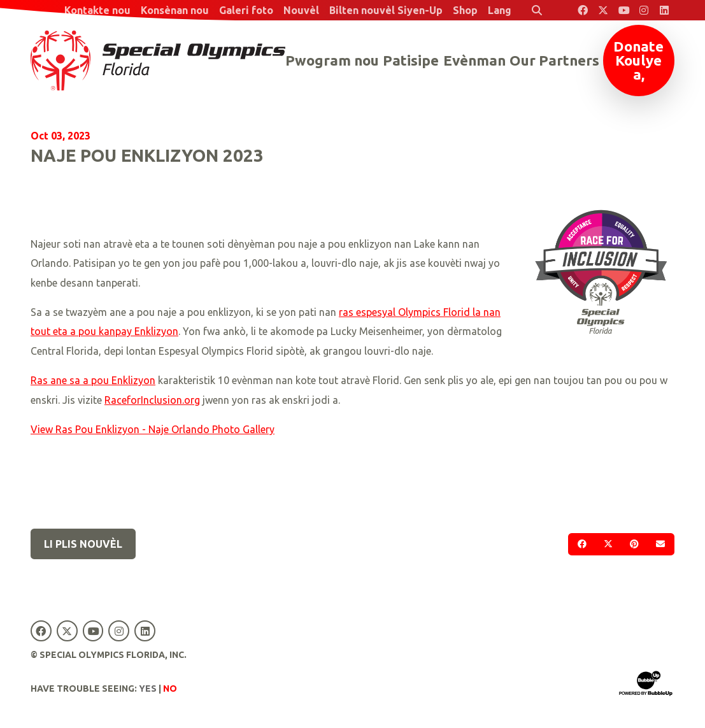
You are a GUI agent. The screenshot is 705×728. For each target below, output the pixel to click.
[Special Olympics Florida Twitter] (603, 10)
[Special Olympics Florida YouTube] (623, 10)
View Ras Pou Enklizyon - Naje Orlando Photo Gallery (153, 429)
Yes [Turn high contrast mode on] (148, 689)
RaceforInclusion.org (152, 400)
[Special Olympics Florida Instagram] (644, 10)
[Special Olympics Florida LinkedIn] (664, 10)
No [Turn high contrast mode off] (170, 689)
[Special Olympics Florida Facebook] (583, 10)
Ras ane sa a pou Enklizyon (93, 380)
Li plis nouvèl (83, 544)
